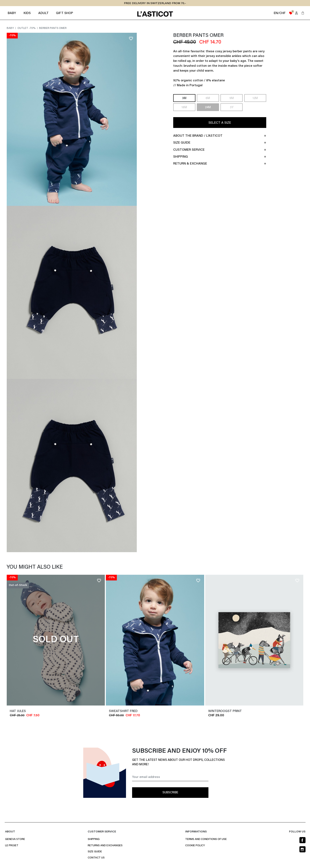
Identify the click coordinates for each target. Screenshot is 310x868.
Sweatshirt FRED (123, 711)
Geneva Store (15, 839)
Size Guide (95, 852)
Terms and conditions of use (206, 839)
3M (184, 98)
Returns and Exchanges (105, 846)
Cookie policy (195, 846)
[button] (303, 13)
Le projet (12, 846)
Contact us (96, 858)
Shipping (94, 839)
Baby (11, 28)
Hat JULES (18, 711)
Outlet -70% (27, 28)
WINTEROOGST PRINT (225, 711)
